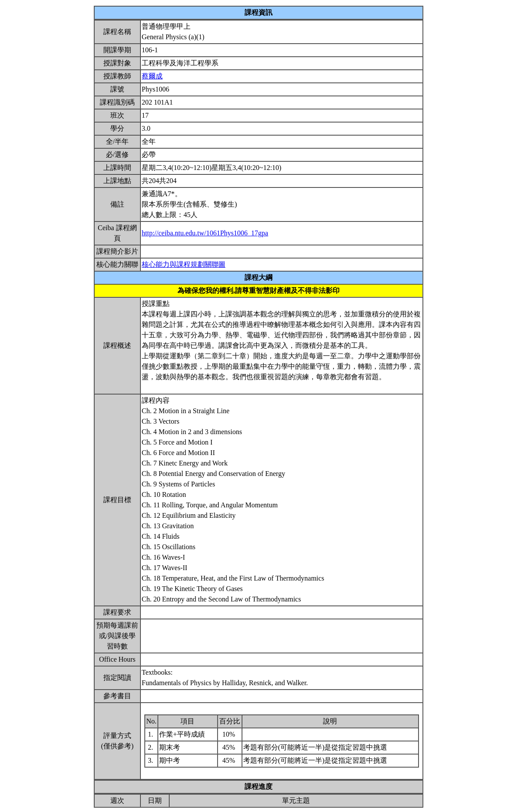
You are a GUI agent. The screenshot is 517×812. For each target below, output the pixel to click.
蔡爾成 (152, 76)
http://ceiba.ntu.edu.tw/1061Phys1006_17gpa (205, 233)
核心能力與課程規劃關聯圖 (184, 264)
